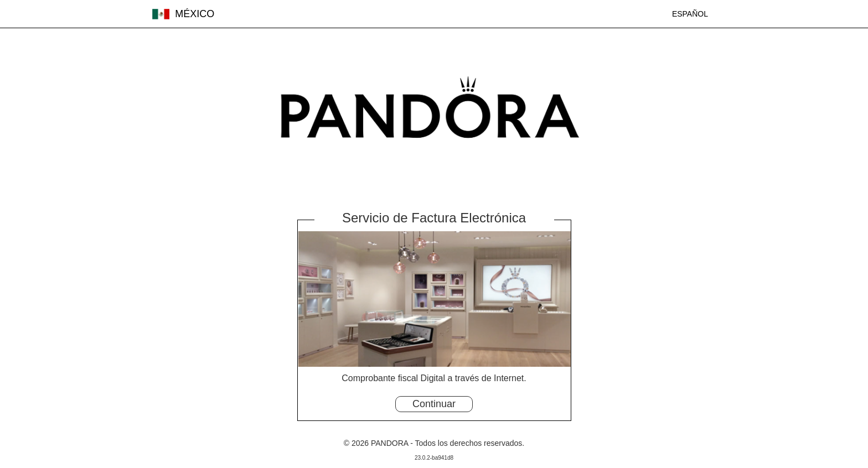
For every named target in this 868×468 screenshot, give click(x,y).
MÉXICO (183, 14)
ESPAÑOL (690, 14)
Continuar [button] (434, 404)
